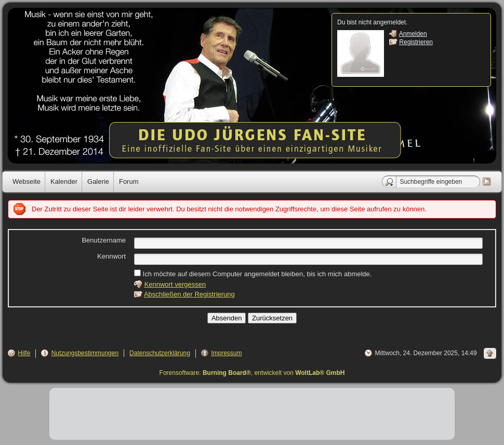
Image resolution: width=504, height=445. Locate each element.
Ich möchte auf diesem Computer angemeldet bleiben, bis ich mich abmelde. (253, 274)
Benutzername (104, 240)
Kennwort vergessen (175, 284)
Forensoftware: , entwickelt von (252, 373)
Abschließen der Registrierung (189, 294)
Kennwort (111, 256)
